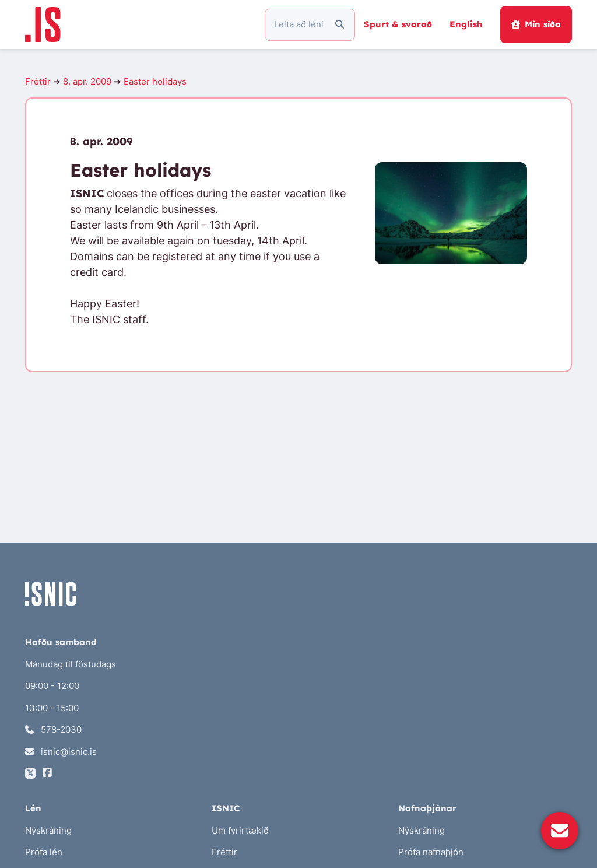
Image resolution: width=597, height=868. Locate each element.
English (466, 24)
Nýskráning (48, 830)
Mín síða (536, 24)
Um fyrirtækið (240, 830)
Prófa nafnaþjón (431, 852)
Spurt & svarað (398, 24)
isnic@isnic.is (61, 752)
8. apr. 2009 (87, 81)
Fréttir (38, 81)
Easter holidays (155, 81)
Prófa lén (44, 852)
